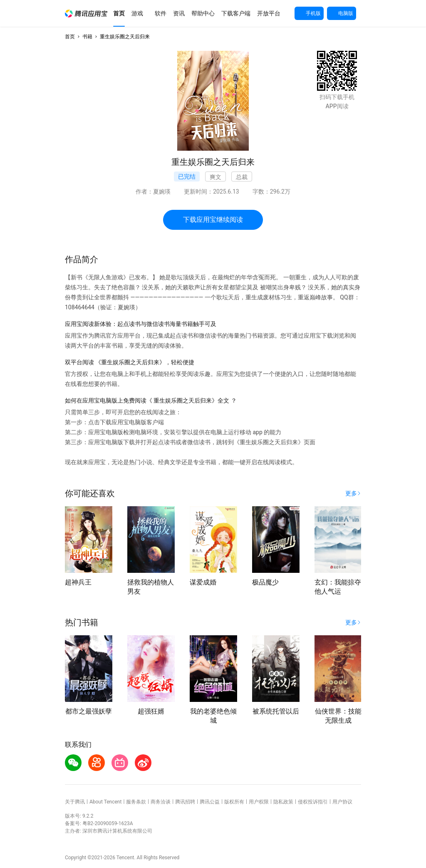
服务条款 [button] (136, 802)
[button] (86, 14)
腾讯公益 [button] (210, 802)
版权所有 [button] (234, 802)
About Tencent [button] (105, 802)
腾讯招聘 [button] (185, 802)
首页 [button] (70, 37)
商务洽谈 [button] (161, 802)
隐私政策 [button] (283, 802)
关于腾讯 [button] (75, 802)
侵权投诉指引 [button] (313, 802)
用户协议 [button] (342, 802)
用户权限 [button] (259, 802)
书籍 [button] (87, 37)
